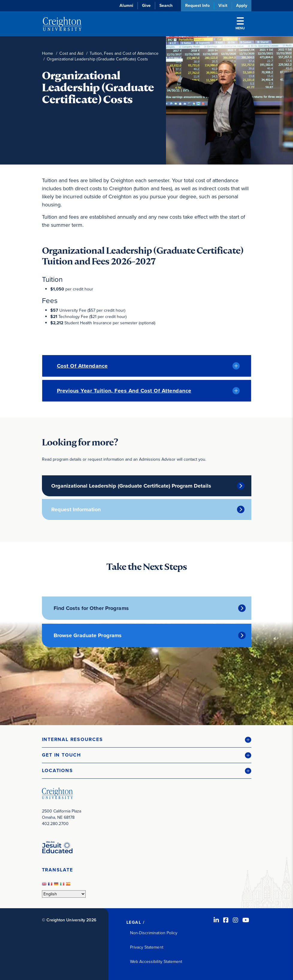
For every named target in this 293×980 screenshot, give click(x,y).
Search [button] (166, 6)
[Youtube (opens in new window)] (246, 920)
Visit (223, 6)
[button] (147, 740)
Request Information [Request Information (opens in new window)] (76, 509)
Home (47, 53)
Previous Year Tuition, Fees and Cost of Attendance (124, 391)
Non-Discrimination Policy (154, 933)
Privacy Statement (147, 947)
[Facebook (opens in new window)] (226, 920)
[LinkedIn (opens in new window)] (216, 920)
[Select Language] (64, 894)
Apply (242, 6)
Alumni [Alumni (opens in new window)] (126, 6)
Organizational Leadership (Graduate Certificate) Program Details (131, 486)
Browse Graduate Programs (88, 635)
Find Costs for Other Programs (91, 608)
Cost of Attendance (82, 366)
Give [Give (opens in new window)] (146, 6)
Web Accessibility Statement (156, 962)
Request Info (197, 6)
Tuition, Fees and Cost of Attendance (124, 53)
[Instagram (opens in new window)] (235, 920)
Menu (240, 24)
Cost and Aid (71, 53)
